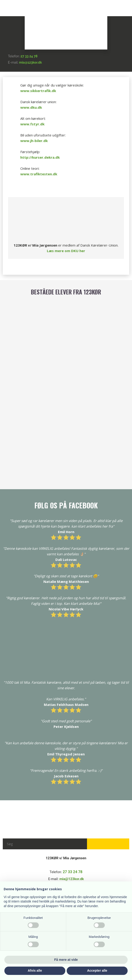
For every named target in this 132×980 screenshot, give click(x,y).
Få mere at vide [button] (66, 960)
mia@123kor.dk (31, 62)
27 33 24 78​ (29, 56)
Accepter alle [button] (97, 971)
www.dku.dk (31, 107)
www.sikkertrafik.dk (38, 91)
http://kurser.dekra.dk (40, 157)
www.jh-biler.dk (34, 141)
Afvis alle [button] (35, 971)
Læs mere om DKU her (66, 251)
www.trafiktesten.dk (39, 174)
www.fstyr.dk (32, 124)
